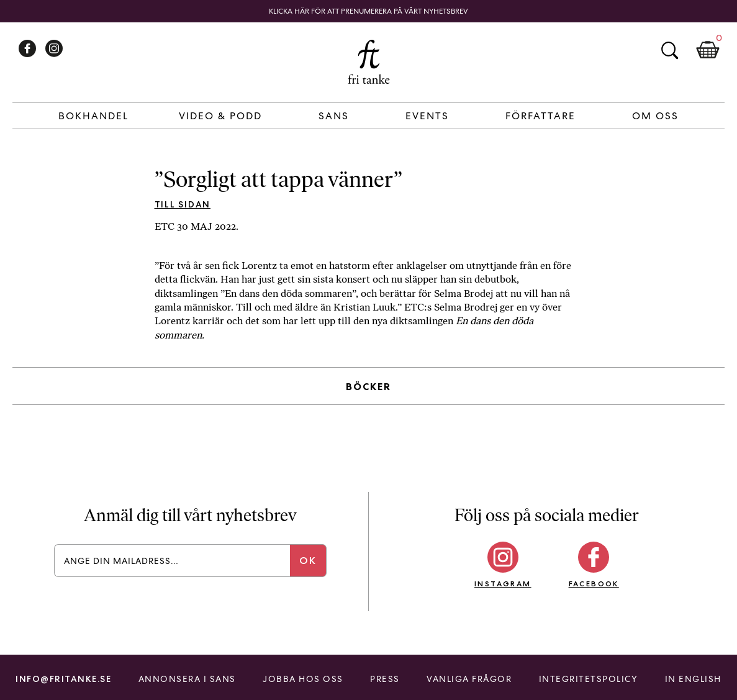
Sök (669, 50)
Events (427, 116)
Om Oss (655, 116)
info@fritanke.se (63, 679)
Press (385, 679)
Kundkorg (708, 50)
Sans (334, 116)
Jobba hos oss (303, 679)
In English (693, 679)
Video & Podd (220, 116)
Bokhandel (93, 116)
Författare (540, 116)
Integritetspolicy (589, 679)
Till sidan (183, 204)
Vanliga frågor (469, 679)
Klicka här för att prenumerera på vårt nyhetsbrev (368, 11)
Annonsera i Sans (187, 679)
